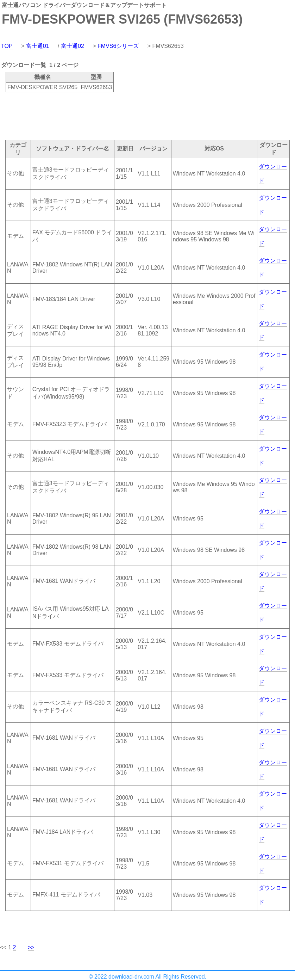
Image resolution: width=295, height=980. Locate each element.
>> (31, 947)
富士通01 (38, 46)
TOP (7, 46)
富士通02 (73, 46)
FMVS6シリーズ (118, 46)
